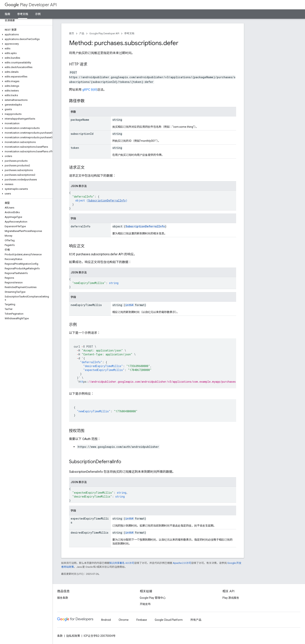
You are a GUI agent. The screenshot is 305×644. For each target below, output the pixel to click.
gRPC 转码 (90, 90)
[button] (25, 35)
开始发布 (145, 604)
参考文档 (129, 33)
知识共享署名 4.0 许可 (122, 563)
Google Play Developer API (104, 33)
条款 (60, 636)
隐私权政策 (73, 636)
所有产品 (196, 620)
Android (106, 620)
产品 (82, 33)
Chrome (124, 620)
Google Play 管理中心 (153, 598)
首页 (72, 33)
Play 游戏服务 (231, 598)
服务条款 (63, 598)
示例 (38, 14)
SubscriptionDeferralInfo (107, 200)
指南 (7, 14)
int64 (129, 305)
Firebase (142, 620)
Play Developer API (31, 5)
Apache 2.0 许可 (182, 563)
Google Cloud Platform (169, 620)
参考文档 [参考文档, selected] (23, 14)
